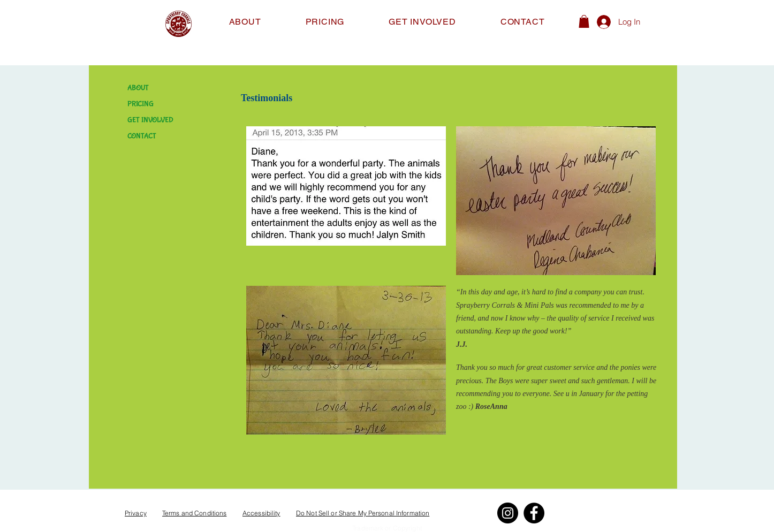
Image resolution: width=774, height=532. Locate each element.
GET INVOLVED (150, 120)
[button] (584, 21)
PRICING (141, 104)
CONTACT (142, 136)
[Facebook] (534, 513)
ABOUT (138, 88)
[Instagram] (508, 513)
